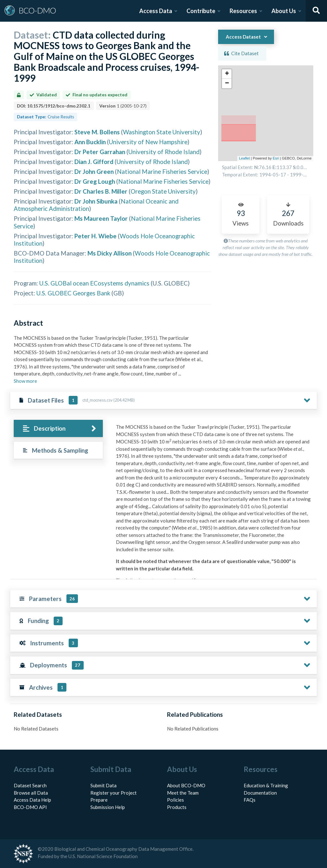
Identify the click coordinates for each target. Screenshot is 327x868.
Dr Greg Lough (95, 181)
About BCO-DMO (186, 785)
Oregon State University (163, 191)
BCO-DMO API (30, 807)
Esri (276, 158)
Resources (243, 11)
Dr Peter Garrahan (100, 152)
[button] (227, 74)
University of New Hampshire (148, 142)
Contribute (201, 11)
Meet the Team (183, 793)
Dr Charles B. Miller (101, 191)
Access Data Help (32, 800)
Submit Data (103, 785)
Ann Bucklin (90, 142)
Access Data (156, 11)
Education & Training (266, 785)
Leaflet (244, 158)
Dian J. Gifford (94, 162)
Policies (175, 800)
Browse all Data (31, 793)
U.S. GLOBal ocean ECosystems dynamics (94, 283)
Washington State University (162, 132)
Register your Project (114, 793)
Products (177, 807)
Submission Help (108, 807)
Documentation (260, 793)
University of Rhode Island (164, 152)
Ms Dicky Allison (110, 253)
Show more (25, 381)
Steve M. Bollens (97, 132)
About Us (284, 11)
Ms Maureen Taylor (101, 218)
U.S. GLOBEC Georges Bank (73, 293)
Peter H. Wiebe (95, 236)
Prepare (99, 800)
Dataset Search (30, 785)
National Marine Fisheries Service (162, 171)
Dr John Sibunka (96, 201)
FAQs (250, 800)
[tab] (58, 429)
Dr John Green (94, 171)
